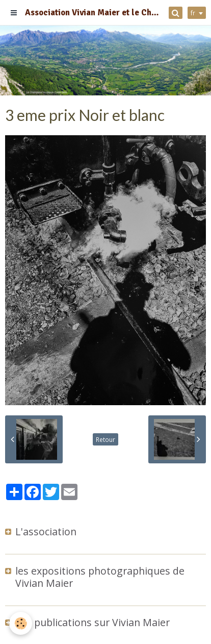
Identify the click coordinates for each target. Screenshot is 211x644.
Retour (106, 439)
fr (193, 13)
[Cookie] (21, 623)
